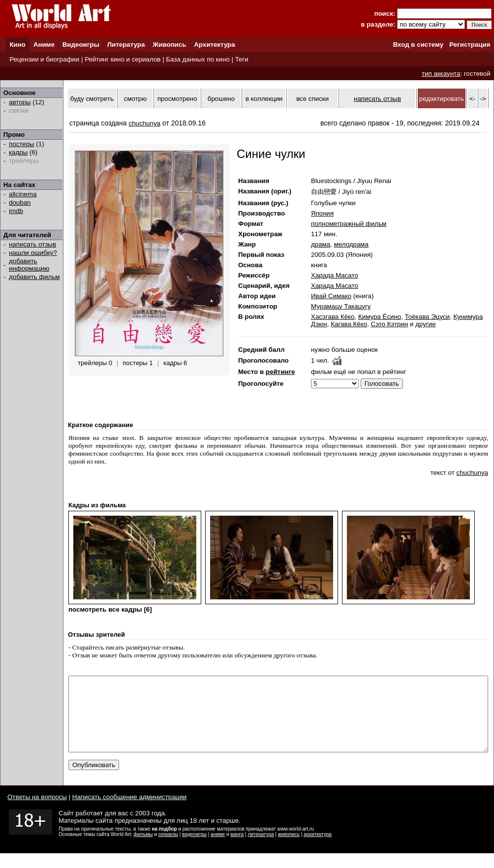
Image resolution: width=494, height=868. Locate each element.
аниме (218, 849)
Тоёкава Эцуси (427, 317)
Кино (17, 45)
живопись (289, 849)
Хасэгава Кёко (333, 317)
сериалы (168, 849)
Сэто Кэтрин (390, 324)
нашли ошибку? (33, 253)
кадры (18, 152)
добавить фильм (34, 277)
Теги (242, 59)
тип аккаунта (441, 74)
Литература (126, 45)
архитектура (318, 849)
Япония (322, 213)
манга (237, 849)
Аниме (44, 45)
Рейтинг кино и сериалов (123, 59)
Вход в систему (418, 45)
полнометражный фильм (349, 224)
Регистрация (470, 45)
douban (20, 202)
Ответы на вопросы (37, 812)
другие (425, 324)
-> (483, 99)
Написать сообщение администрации (129, 812)
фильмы (143, 849)
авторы (20, 102)
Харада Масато (335, 275)
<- (472, 99)
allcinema (23, 194)
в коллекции (264, 99)
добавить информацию (29, 265)
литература (261, 849)
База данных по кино (198, 59)
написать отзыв (32, 244)
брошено (221, 99)
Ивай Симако (331, 296)
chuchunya (145, 123)
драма (321, 244)
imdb (16, 211)
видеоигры (194, 849)
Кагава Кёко (349, 324)
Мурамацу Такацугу (341, 306)
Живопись (169, 45)
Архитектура (214, 45)
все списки (312, 99)
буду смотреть (92, 99)
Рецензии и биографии (44, 59)
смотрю (135, 99)
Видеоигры (81, 45)
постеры (22, 144)
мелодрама (351, 244)
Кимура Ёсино (380, 317)
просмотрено (177, 99)
